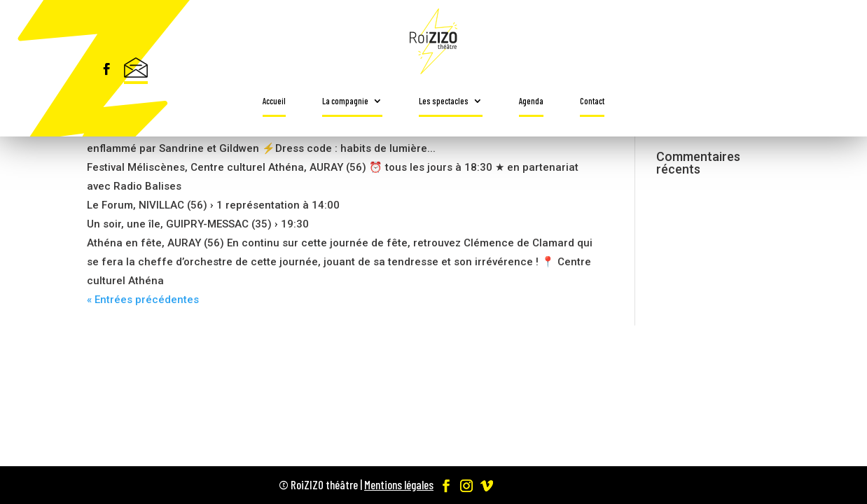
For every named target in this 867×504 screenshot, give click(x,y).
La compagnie (345, 101)
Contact (592, 101)
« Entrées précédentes (143, 300)
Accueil (274, 101)
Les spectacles (444, 101)
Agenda (531, 101)
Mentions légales (399, 484)
